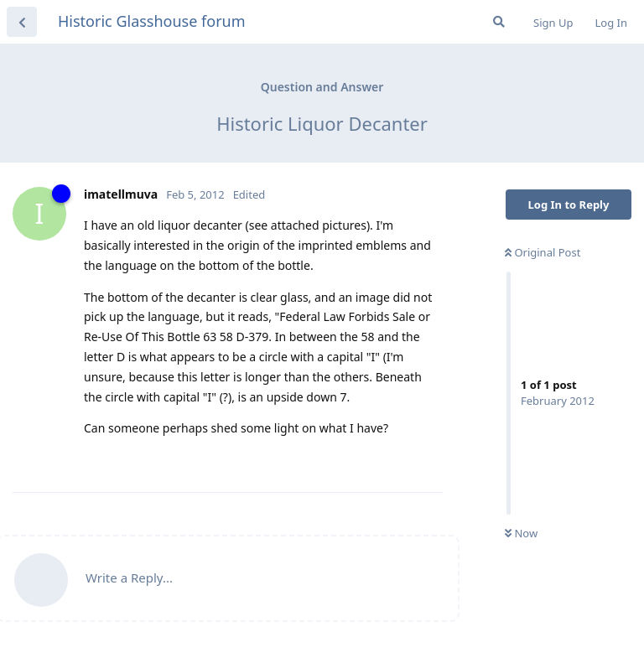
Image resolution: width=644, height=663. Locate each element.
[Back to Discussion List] (22, 22)
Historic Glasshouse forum (152, 21)
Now (521, 533)
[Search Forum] (499, 22)
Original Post (543, 252)
